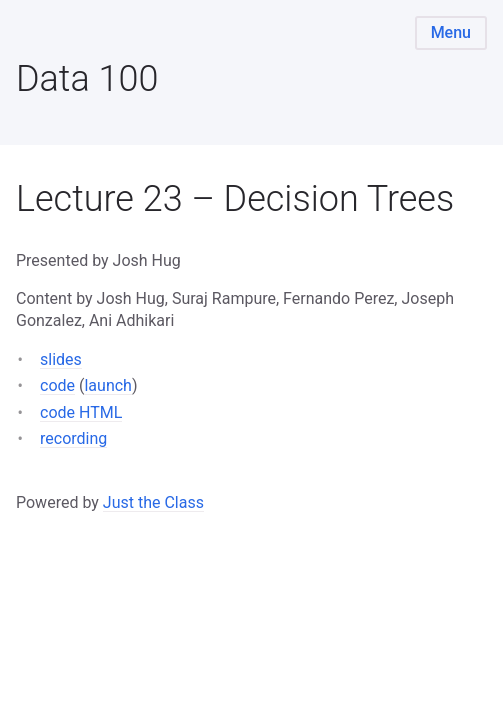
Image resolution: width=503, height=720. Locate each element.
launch (107, 385)
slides (61, 359)
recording (73, 438)
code (57, 385)
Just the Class (153, 502)
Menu (451, 32)
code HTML (81, 412)
